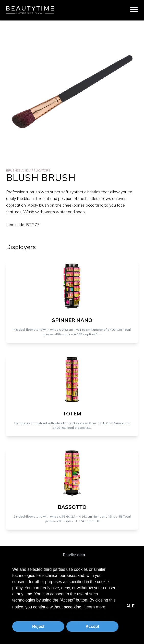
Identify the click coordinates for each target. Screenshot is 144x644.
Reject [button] (38, 626)
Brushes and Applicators (28, 170)
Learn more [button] (95, 607)
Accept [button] (92, 626)
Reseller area (74, 555)
